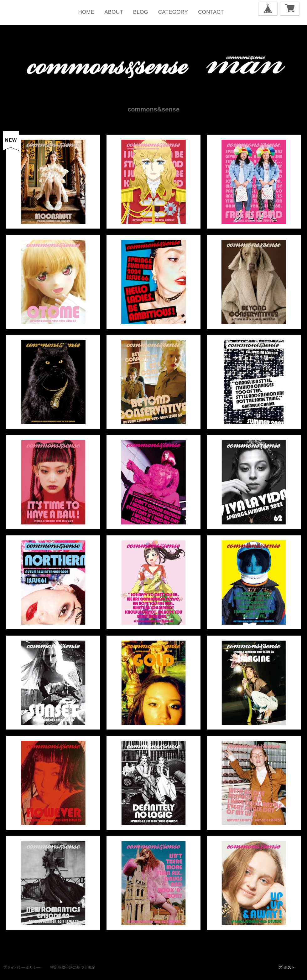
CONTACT (211, 12)
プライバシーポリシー (22, 967)
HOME (86, 12)
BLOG (141, 12)
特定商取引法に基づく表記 (73, 967)
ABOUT (114, 12)
